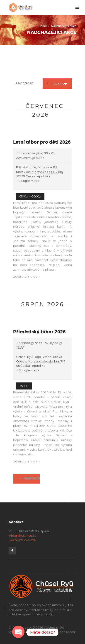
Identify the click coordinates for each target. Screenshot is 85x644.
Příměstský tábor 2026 (39, 332)
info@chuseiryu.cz (23, 536)
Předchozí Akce (35, 479)
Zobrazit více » (27, 277)
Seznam (57, 83)
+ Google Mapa (28, 181)
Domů (43, 26)
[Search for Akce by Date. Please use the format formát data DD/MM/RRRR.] (27, 83)
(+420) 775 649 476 (22, 540)
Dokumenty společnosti (59, 632)
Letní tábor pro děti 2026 (42, 142)
